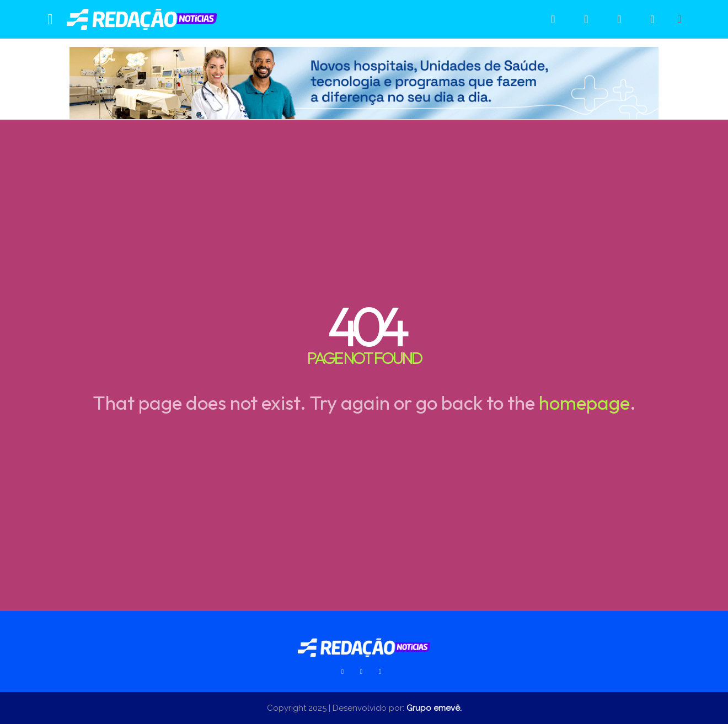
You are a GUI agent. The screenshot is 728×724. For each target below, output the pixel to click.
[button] (679, 19)
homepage (584, 403)
